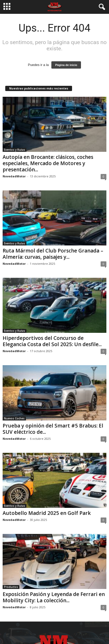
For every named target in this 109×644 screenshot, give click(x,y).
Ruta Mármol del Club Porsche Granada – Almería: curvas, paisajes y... (53, 254)
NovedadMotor (14, 176)
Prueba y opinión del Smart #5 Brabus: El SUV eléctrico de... (53, 429)
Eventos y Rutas (15, 150)
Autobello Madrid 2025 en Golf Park (47, 513)
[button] (101, 7)
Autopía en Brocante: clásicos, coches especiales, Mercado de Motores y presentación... (48, 163)
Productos (11, 587)
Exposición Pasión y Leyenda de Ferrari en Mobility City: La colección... (54, 597)
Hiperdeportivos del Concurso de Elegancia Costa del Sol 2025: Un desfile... (52, 341)
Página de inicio (66, 65)
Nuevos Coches (14, 418)
